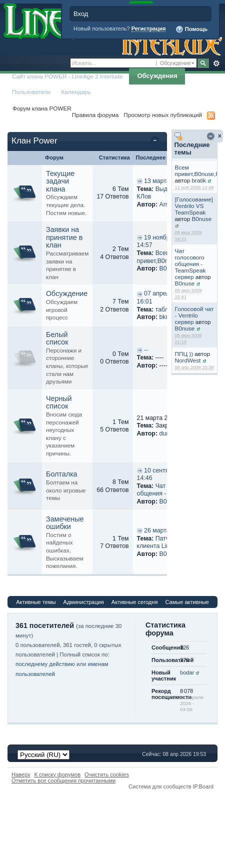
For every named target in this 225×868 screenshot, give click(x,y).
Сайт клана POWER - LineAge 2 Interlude (67, 76)
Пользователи (31, 92)
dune (166, 433)
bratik (199, 180)
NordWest (188, 360)
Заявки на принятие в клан (64, 237)
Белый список (57, 338)
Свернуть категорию (157, 141)
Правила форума (95, 115)
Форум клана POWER (42, 108)
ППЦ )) (184, 354)
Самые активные (187, 602)
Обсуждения (157, 76)
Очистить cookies (107, 774)
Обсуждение (67, 293)
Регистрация (149, 28)
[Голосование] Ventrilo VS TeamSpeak (194, 206)
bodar (187, 672)
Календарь (76, 92)
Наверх (21, 774)
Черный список (59, 402)
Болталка (62, 474)
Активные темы (36, 602)
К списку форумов (58, 774)
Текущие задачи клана (60, 181)
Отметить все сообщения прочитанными (63, 780)
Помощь (191, 29)
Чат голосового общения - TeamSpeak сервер (190, 264)
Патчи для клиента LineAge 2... (166, 542)
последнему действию (45, 664)
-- (146, 350)
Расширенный (216, 63)
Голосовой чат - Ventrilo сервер (194, 315)
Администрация (84, 602)
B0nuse (202, 219)
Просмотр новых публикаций (163, 115)
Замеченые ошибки (65, 523)
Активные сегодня (135, 602)
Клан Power (34, 141)
